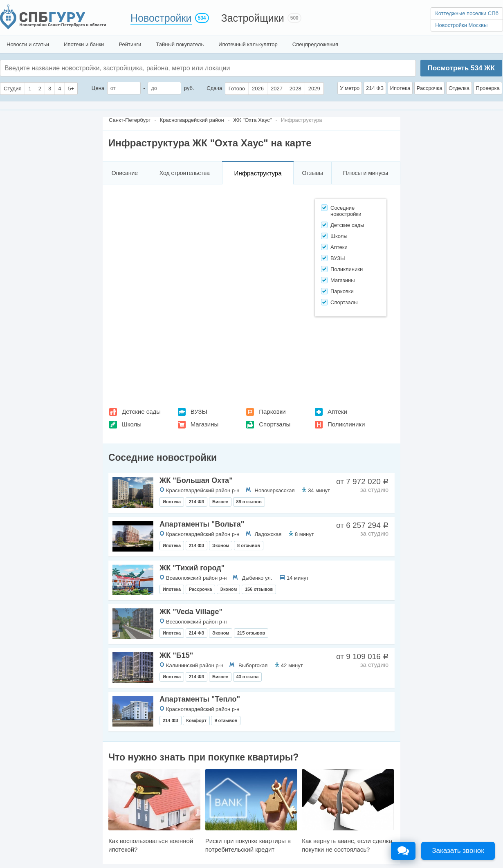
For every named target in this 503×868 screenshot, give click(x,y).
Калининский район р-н (195, 665)
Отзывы (312, 173)
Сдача (214, 88)
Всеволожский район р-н (196, 578)
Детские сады (141, 412)
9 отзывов (226, 720)
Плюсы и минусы (366, 173)
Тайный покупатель (180, 44)
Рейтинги (130, 44)
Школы (132, 424)
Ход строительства (185, 173)
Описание (125, 173)
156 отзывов (259, 589)
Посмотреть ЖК (461, 68)
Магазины (205, 424)
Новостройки (161, 18)
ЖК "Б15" (176, 655)
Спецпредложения (315, 44)
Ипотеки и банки (84, 44)
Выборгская (253, 665)
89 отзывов (249, 502)
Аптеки (337, 412)
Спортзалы (275, 424)
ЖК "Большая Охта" (196, 480)
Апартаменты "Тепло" (200, 699)
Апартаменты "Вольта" (202, 524)
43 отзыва (248, 677)
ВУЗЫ (199, 412)
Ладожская (268, 534)
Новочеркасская (275, 490)
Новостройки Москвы (461, 25)
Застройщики (253, 18)
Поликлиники (346, 424)
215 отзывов (251, 633)
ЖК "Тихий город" (192, 568)
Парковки (272, 412)
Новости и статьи (28, 44)
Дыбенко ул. (257, 578)
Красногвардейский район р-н (203, 490)
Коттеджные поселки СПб (467, 13)
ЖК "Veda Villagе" (191, 612)
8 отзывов (249, 545)
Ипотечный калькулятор (248, 44)
